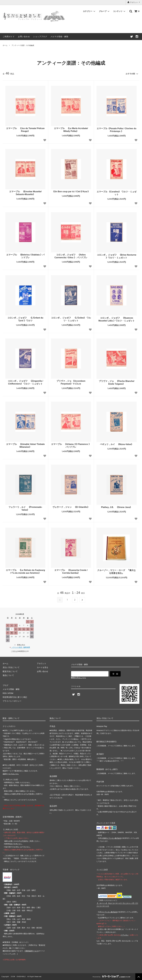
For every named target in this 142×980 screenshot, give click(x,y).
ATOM (11, 693)
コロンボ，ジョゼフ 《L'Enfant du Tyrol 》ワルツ (25, 319)
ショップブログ (40, 37)
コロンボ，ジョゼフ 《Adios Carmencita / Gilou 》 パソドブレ (71, 256)
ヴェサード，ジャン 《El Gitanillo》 (71, 507)
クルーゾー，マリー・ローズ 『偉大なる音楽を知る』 (116, 572)
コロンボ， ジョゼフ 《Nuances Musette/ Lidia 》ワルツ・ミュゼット (117, 319)
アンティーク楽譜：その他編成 (23, 45)
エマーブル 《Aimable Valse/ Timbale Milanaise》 (25, 446)
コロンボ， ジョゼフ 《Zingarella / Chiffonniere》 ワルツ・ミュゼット (25, 382)
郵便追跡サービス (32, 951)
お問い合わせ (24, 37)
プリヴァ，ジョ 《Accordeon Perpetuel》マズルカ (71, 382)
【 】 (102, 903)
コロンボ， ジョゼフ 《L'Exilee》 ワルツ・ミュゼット (71, 319)
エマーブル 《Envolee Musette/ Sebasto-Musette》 (25, 193)
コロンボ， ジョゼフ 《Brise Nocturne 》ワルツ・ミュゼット (117, 256)
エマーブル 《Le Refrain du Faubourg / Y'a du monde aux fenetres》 (25, 572)
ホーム (5, 45)
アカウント (134, 2)
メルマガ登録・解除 (59, 37)
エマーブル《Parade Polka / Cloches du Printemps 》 (116, 130)
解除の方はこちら (79, 678)
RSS (5, 693)
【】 (115, 903)
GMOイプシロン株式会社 (112, 838)
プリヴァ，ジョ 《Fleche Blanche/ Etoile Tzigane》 (117, 382)
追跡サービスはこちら (11, 774)
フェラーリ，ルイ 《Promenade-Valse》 (25, 508)
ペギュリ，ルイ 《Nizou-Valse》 (117, 444)
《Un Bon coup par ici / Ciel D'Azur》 (71, 192)
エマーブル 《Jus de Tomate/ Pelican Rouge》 (25, 130)
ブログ (5, 685)
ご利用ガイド (9, 37)
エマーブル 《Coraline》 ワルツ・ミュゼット (117, 193)
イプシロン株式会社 (110, 912)
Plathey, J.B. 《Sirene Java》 (117, 507)
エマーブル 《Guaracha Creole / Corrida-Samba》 (71, 572)
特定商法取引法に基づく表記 (15, 697)
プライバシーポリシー (12, 701)
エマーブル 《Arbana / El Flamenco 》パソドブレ (71, 446)
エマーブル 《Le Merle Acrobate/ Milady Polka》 (71, 130)
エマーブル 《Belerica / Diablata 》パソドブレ (25, 256)
